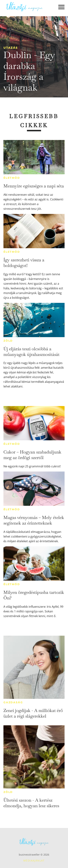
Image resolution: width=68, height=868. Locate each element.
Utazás (11, 48)
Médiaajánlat (34, 861)
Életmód (12, 178)
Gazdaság (13, 702)
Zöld (8, 341)
